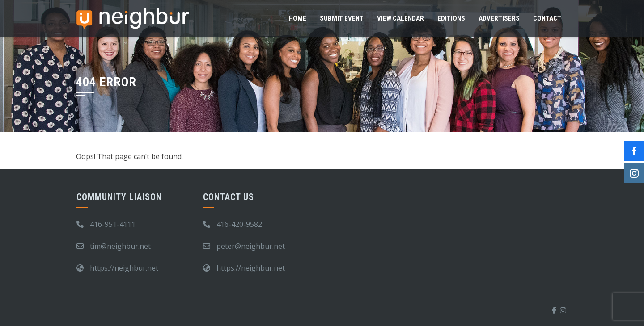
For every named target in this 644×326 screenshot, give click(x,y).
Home (298, 18)
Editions (451, 18)
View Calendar (400, 18)
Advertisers (499, 18)
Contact (547, 18)
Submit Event (342, 18)
